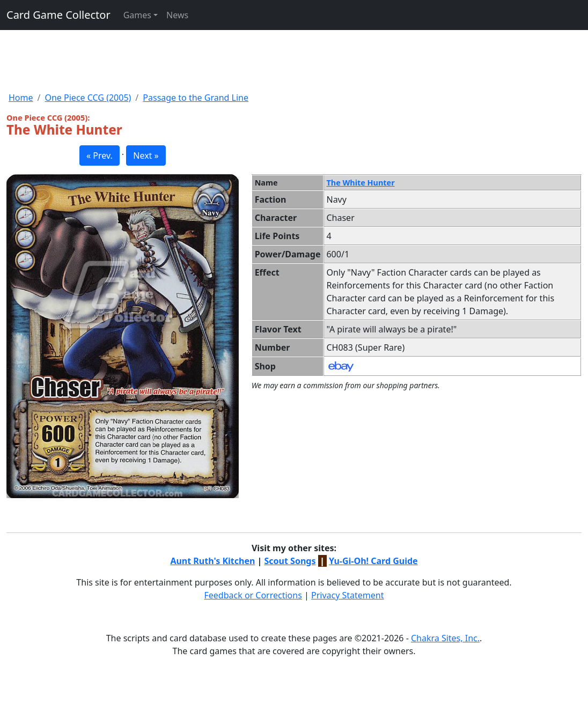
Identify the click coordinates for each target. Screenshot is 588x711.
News (177, 15)
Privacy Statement (348, 595)
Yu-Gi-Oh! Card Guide (373, 561)
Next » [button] (146, 155)
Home (21, 98)
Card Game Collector (58, 15)
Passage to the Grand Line (196, 98)
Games (137, 15)
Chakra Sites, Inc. (445, 638)
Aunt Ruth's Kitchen (212, 561)
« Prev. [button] (100, 155)
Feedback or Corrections (253, 595)
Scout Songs (290, 561)
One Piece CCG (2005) (88, 98)
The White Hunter (360, 183)
